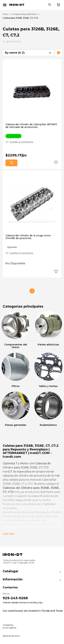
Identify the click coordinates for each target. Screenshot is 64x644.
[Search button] (49, 5)
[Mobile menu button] (5, 5)
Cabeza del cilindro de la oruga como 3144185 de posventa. (28, 237)
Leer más (8, 534)
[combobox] (28, 53)
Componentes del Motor (24, 14)
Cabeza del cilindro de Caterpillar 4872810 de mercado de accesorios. (31, 126)
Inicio (5, 14)
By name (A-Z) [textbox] (15, 53)
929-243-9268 (15, 598)
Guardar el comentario (21, 142)
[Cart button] (58, 5)
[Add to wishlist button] (56, 163)
